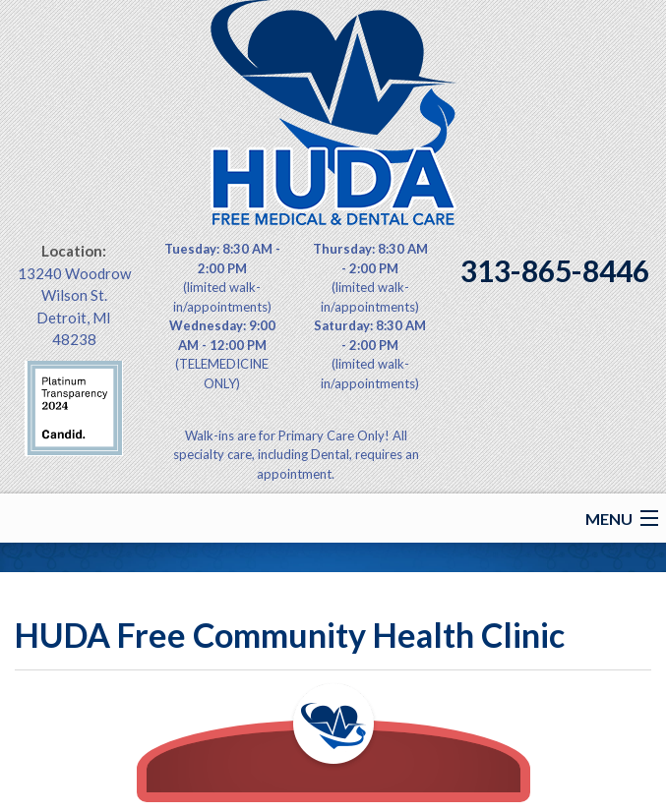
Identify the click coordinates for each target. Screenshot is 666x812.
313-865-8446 (555, 270)
